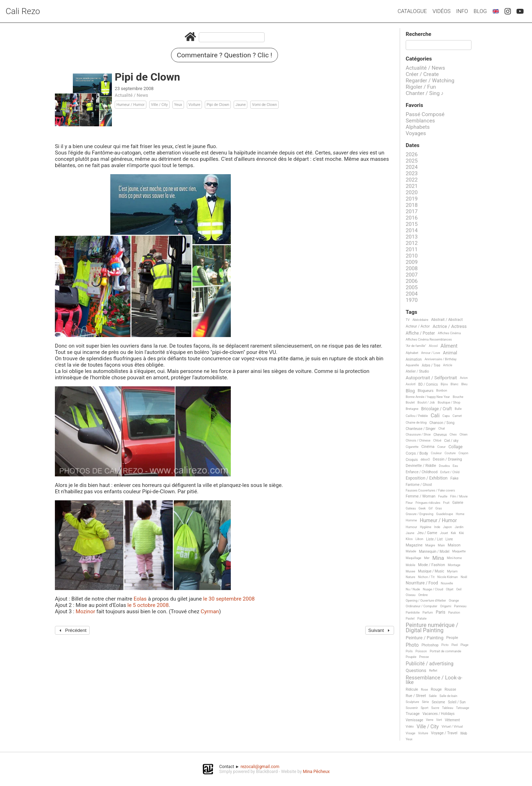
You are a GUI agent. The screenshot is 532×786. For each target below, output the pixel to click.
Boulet (410, 402)
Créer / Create (422, 74)
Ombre (423, 595)
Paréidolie (413, 613)
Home (460, 514)
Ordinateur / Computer (422, 606)
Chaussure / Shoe (418, 435)
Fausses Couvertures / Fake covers (430, 490)
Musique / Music (431, 571)
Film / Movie (459, 496)
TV (408, 320)
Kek (453, 533)
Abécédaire (420, 320)
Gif (430, 508)
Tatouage (463, 708)
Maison (454, 545)
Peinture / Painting (425, 638)
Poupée (411, 657)
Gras (439, 508)
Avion (464, 378)
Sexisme (438, 702)
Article (448, 365)
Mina (438, 558)
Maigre (430, 545)
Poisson (421, 651)
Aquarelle (412, 365)
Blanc (455, 384)
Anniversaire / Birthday (441, 359)
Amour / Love (431, 353)
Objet (449, 589)
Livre (449, 539)
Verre (429, 720)
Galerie (458, 503)
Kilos (409, 539)
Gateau (411, 508)
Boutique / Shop (449, 402)
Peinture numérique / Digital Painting (432, 628)
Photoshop (430, 645)
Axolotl (411, 384)
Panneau (460, 606)
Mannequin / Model (434, 552)
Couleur (436, 453)
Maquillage (413, 558)
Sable (433, 696)
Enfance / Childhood (422, 472)
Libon (419, 539)
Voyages (416, 133)
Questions (416, 671)
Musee (410, 571)
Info (462, 11)
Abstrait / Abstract (447, 320)
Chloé (437, 440)
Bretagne (412, 409)
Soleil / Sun (457, 702)
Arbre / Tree (431, 365)
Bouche (458, 397)
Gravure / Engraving (420, 514)
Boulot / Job (426, 402)
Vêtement (452, 720)
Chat (442, 429)
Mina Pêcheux (316, 772)
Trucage (413, 714)
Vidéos (441, 11)
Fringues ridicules (428, 503)
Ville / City (159, 105)
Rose (424, 690)
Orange (454, 601)
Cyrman (210, 611)
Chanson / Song (442, 423)
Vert (439, 720)
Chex (453, 435)
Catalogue (412, 11)
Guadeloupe (445, 514)
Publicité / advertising (430, 664)
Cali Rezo (23, 11)
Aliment (449, 346)
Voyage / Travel (444, 733)
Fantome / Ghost (419, 485)
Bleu (464, 384)
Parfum (428, 613)
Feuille (443, 496)
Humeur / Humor (131, 105)
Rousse (450, 689)
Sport (425, 708)
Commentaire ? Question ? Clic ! (225, 55)
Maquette (459, 551)
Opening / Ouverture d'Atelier (426, 601)
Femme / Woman (421, 496)
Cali (435, 416)
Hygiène (425, 527)
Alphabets (418, 127)
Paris (440, 612)
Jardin (459, 527)
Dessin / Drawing (447, 459)
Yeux (178, 105)
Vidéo (410, 727)
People (452, 638)
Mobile (410, 565)
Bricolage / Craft (436, 409)
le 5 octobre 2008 (148, 605)
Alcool (433, 346)
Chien (464, 435)
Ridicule (412, 689)
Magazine (414, 545)
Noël (464, 577)
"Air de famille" (416, 346)
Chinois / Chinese (418, 440)
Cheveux (440, 435)
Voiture (195, 105)
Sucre (435, 708)
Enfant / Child (450, 472)
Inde (437, 527)
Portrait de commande (445, 651)
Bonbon (442, 391)
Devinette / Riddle (421, 466)
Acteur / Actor (418, 327)
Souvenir (412, 708)
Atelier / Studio (417, 371)
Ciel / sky (451, 441)
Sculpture (412, 702)
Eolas (140, 599)
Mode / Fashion (432, 565)
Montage (454, 565)
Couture (450, 453)
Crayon (463, 453)
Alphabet (412, 353)
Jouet (444, 533)
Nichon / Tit (426, 577)
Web (464, 733)
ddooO (425, 459)
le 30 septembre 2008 (229, 599)
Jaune (240, 105)
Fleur (409, 503)
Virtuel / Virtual (452, 727)
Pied (455, 645)
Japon (447, 527)
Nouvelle (447, 583)
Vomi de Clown (264, 105)
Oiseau (411, 595)
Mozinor (85, 611)
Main (442, 545)
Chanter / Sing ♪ (425, 93)
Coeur (442, 447)
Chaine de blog (416, 423)
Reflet (433, 671)
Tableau (448, 708)
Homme (411, 520)
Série (425, 702)
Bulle (458, 409)
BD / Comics (428, 384)
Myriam (452, 571)
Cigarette (412, 447)
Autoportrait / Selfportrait (431, 378)
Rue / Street (416, 696)
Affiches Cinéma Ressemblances (429, 340)
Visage (410, 733)
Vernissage (414, 720)
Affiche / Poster (420, 333)
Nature (410, 577)
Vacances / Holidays (439, 714)
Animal (450, 353)
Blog (480, 11)
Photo (412, 645)
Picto (445, 645)
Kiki (461, 533)
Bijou (444, 384)
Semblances (420, 121)
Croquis (412, 460)
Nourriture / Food (422, 583)
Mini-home (454, 558)
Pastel (410, 619)
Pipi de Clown (218, 105)
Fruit (446, 503)
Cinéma (428, 447)
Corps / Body (417, 454)
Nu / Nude (413, 589)
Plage (465, 645)
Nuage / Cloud (433, 589)
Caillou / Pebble (417, 416)
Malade (411, 551)
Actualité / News (131, 95)
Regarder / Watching (430, 81)
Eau (455, 466)
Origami (446, 606)
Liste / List (434, 539)
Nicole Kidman (448, 577)
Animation (414, 359)
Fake (454, 478)
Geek (422, 508)
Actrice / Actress (450, 327)
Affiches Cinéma (449, 333)
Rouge (436, 690)
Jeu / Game (427, 533)
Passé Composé (425, 114)
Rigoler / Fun (421, 87)
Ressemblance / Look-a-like (434, 680)
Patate (422, 619)
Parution (454, 613)
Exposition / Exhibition (427, 478)
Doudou (444, 466)
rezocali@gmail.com (260, 767)
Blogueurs (426, 391)
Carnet (457, 416)
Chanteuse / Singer (421, 429)
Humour (411, 527)
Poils (409, 651)
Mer (427, 558)
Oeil (459, 589)
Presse (424, 657)
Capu (446, 416)
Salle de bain (448, 696)
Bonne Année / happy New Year (428, 397)
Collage (456, 447)
